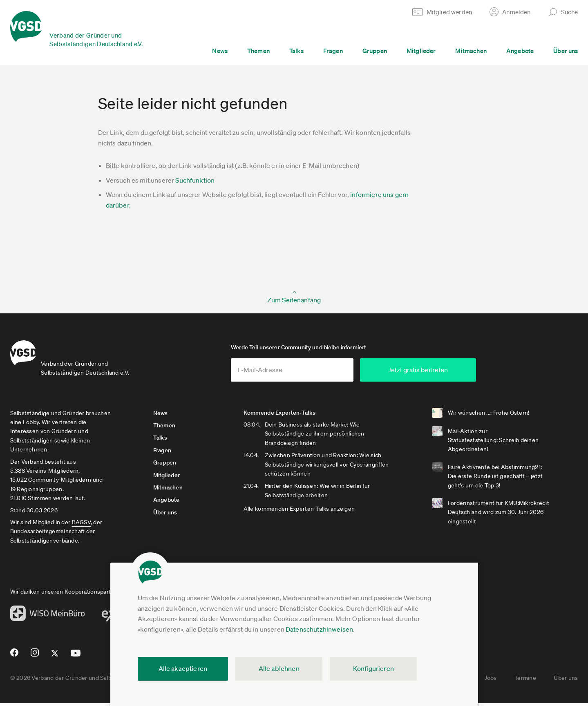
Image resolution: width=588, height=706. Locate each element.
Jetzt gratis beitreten (448, 373)
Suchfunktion (195, 180)
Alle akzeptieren (183, 668)
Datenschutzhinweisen (319, 629)
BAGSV (81, 525)
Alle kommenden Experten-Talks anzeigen (307, 512)
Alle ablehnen (279, 668)
